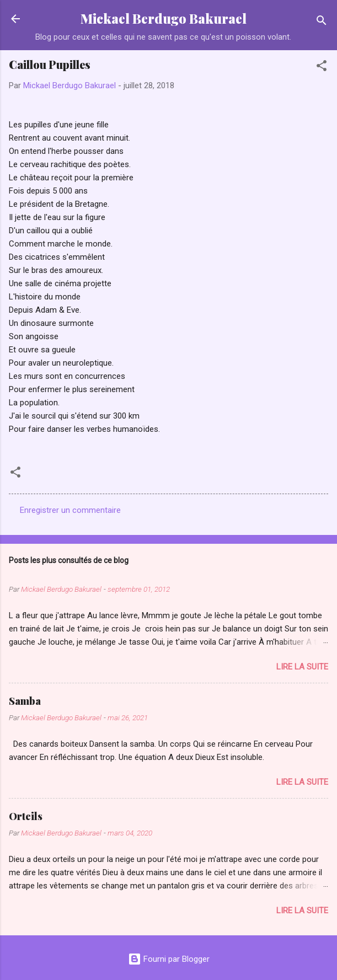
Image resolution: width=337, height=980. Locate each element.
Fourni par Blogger (169, 959)
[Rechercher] (322, 22)
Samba (25, 701)
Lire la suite (302, 667)
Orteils (26, 816)
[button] (322, 68)
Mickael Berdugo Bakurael (164, 18)
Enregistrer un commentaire (70, 510)
